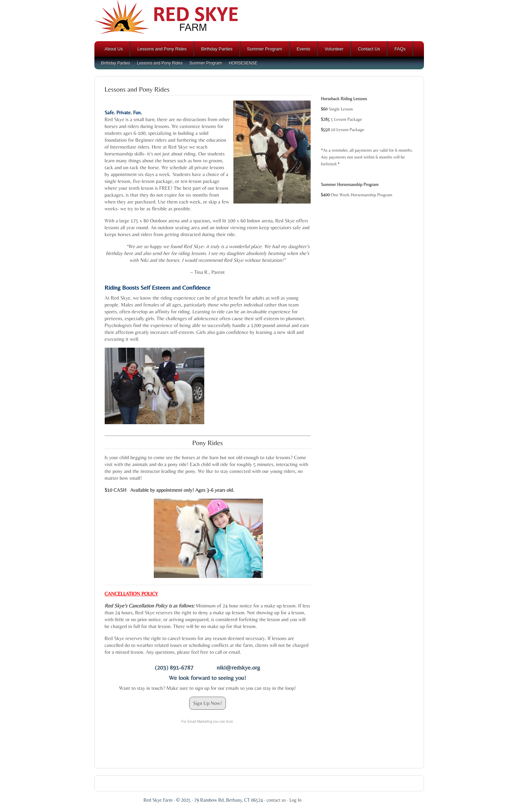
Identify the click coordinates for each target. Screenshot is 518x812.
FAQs (400, 49)
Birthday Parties (217, 49)
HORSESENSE (243, 63)
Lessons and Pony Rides (162, 49)
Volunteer (334, 49)
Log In (295, 800)
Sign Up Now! (208, 703)
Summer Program (265, 49)
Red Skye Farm (259, 21)
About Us (114, 49)
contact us (276, 800)
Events (303, 49)
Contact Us (369, 49)
